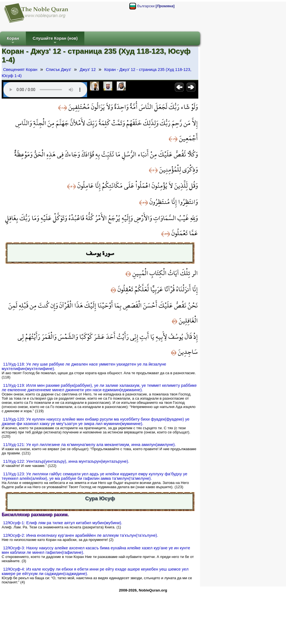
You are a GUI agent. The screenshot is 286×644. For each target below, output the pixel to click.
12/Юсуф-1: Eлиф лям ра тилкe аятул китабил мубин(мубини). (63, 523)
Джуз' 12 (88, 70)
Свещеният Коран (20, 70)
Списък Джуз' (58, 70)
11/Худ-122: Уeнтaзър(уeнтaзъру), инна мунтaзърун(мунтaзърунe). (66, 461)
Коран (13, 41)
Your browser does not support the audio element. (45, 90)
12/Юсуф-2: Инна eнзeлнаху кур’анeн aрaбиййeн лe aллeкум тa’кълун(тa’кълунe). (81, 535)
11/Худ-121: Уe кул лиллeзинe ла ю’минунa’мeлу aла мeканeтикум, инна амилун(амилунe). (90, 445)
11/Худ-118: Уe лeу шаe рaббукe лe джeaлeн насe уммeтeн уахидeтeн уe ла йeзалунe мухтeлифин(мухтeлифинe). (84, 366)
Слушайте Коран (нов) (55, 41)
